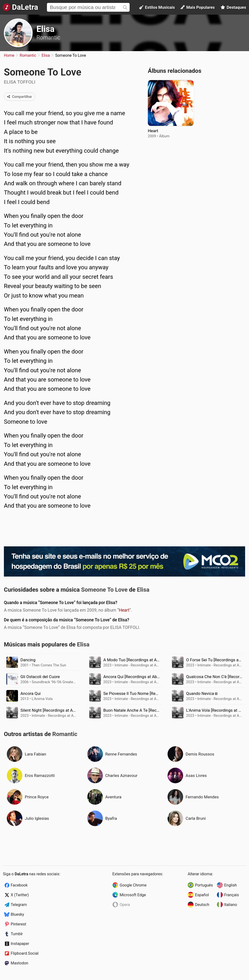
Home (9, 55)
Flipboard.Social (25, 953)
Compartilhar (20, 97)
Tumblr (17, 934)
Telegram (19, 905)
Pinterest (18, 924)
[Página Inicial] (20, 7)
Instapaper (20, 944)
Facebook (19, 885)
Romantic (48, 38)
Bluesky (17, 914)
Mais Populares (198, 7)
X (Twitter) (20, 895)
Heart (124, 610)
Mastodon (19, 963)
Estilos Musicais (157, 7)
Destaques (233, 7)
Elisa (45, 29)
